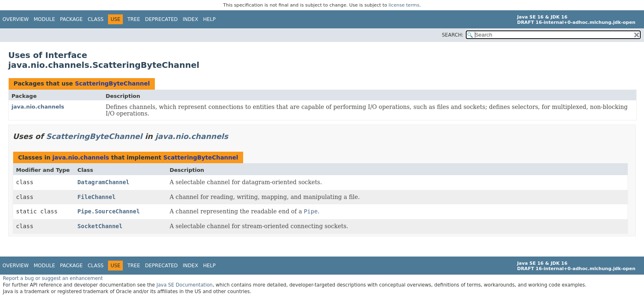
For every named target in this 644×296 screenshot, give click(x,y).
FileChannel (97, 197)
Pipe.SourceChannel (109, 211)
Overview (16, 19)
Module (44, 19)
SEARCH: (453, 35)
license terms (404, 5)
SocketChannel (100, 226)
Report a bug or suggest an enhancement (53, 278)
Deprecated (161, 19)
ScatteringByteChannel (112, 83)
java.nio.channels (38, 107)
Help (209, 19)
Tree (134, 19)
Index (191, 19)
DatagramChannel (103, 182)
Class (95, 19)
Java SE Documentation (185, 285)
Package (71, 19)
